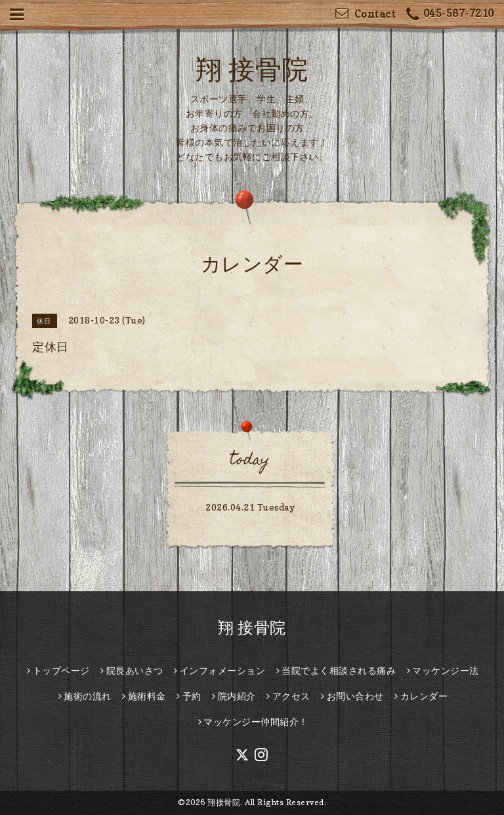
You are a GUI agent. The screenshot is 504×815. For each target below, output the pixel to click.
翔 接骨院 (252, 69)
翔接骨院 (224, 802)
